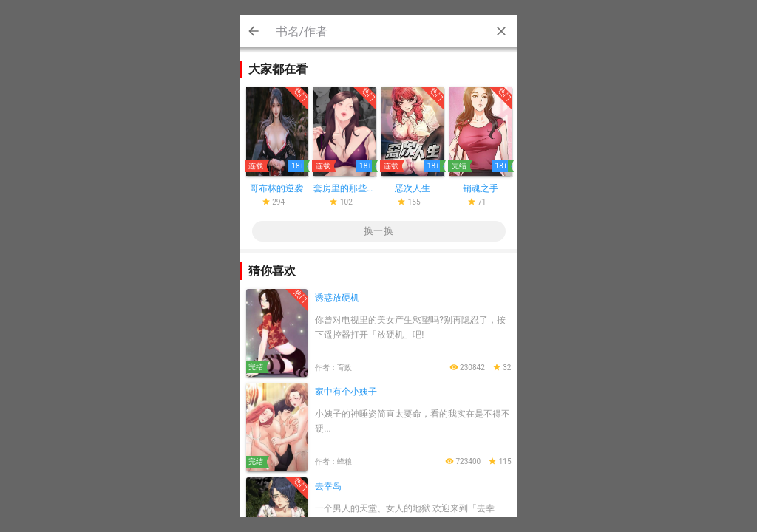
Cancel (254, 31)
